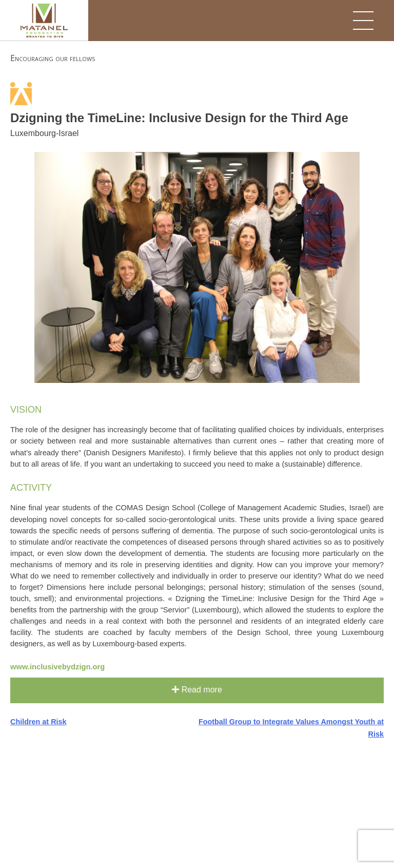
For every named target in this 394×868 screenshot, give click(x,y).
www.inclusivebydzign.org (57, 667)
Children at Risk (38, 722)
